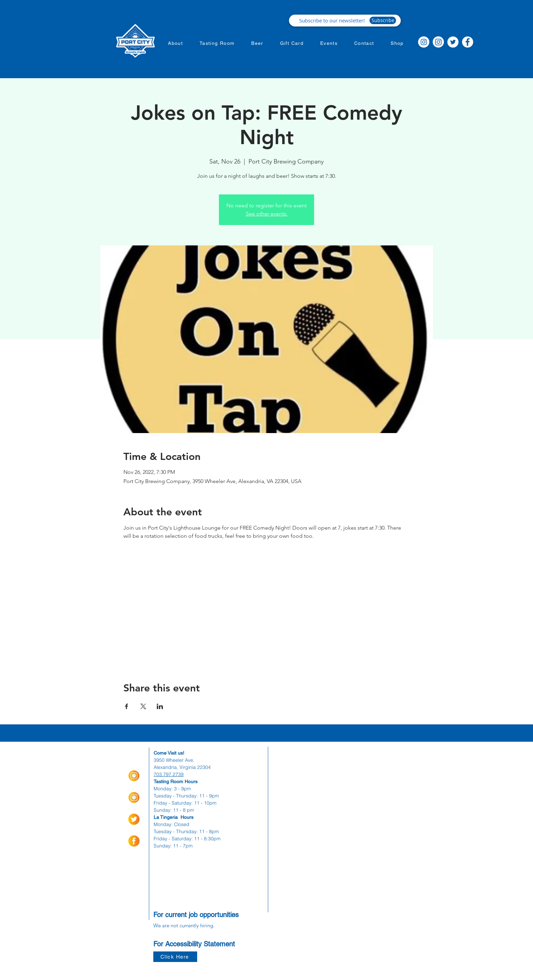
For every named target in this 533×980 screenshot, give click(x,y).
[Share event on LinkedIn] (160, 706)
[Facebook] (468, 42)
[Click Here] (175, 957)
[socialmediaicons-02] (134, 819)
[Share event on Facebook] (127, 706)
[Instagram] (424, 42)
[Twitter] (453, 42)
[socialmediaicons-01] (134, 841)
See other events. (267, 214)
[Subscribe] (383, 20)
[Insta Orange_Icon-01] (134, 776)
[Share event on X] (143, 706)
